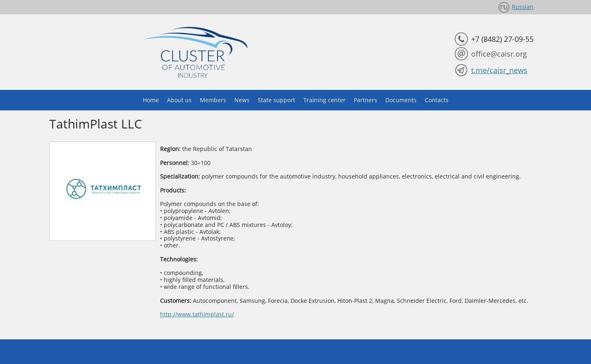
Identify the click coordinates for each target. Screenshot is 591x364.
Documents (401, 100)
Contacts (437, 100)
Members (213, 100)
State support (276, 100)
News (242, 100)
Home (151, 100)
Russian (523, 7)
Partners (365, 100)
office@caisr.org (499, 54)
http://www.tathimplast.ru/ (197, 314)
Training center (324, 100)
